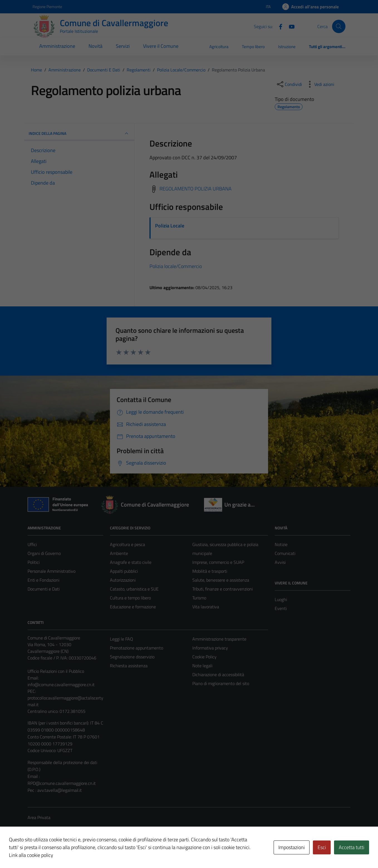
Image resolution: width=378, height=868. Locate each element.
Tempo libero (253, 47)
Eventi (281, 608)
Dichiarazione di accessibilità (218, 674)
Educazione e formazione (133, 607)
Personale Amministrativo (51, 571)
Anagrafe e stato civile (131, 562)
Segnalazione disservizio (132, 657)
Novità (95, 46)
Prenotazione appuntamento (137, 648)
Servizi (123, 46)
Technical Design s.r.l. (65, 852)
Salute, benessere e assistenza (221, 580)
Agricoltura (219, 47)
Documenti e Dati (44, 589)
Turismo (199, 598)
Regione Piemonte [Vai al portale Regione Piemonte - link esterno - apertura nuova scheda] (47, 7)
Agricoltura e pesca (127, 544)
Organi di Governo (44, 553)
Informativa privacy (210, 648)
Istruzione (287, 47)
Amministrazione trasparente (219, 639)
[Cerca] (339, 26)
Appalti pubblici (124, 571)
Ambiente (119, 553)
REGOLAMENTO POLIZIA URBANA (196, 189)
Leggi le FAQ (121, 639)
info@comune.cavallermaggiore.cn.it (61, 685)
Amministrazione (57, 46)
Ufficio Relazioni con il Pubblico (56, 671)
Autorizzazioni (123, 580)
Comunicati (285, 553)
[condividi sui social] (289, 84)
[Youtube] (289, 26)
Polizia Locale (170, 226)
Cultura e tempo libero (130, 598)
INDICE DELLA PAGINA (79, 133)
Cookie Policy (204, 657)
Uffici (32, 544)
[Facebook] (278, 26)
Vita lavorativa (206, 607)
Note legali (202, 666)
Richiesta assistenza (129, 666)
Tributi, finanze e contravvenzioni (223, 589)
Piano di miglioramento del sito (221, 683)
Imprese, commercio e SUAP (218, 562)
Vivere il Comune (161, 46)
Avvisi (280, 562)
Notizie (281, 544)
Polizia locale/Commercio (176, 266)
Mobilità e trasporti (210, 571)
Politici (34, 562)
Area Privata (39, 817)
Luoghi (281, 599)
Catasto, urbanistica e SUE (134, 589)
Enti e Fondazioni (43, 580)
